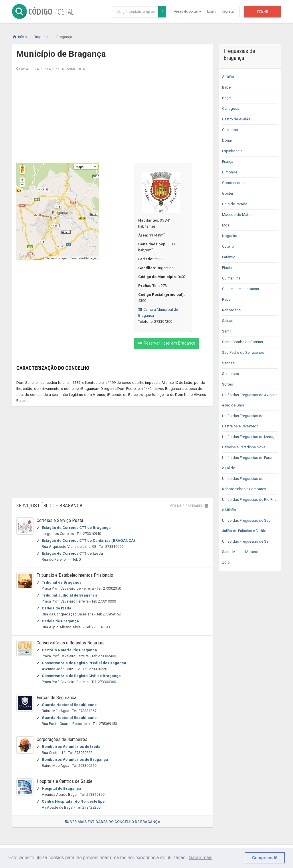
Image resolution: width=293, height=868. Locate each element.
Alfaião (228, 77)
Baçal (227, 98)
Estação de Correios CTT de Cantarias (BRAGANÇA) (88, 540)
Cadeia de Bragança (60, 621)
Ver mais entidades (189, 506)
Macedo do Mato (236, 215)
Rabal (227, 299)
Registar (228, 11)
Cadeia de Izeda (57, 608)
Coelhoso (230, 130)
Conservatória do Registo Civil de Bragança (81, 676)
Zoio (226, 562)
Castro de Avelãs (236, 119)
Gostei (227, 193)
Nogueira (230, 236)
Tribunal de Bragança (62, 582)
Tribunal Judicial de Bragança (70, 595)
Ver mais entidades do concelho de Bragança (113, 822)
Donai (227, 140)
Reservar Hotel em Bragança (166, 343)
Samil (227, 331)
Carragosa (231, 108)
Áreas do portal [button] (188, 11)
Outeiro (228, 246)
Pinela (227, 268)
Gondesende (233, 183)
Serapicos (230, 374)
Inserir (262, 11)
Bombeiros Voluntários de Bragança (75, 759)
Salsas (228, 321)
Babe (226, 87)
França (228, 162)
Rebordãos (231, 310)
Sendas (228, 363)
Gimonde (230, 172)
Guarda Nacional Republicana (69, 705)
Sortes (227, 384)
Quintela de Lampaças (240, 289)
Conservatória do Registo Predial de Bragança (84, 663)
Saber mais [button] (201, 858)
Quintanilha (231, 278)
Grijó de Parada (235, 204)
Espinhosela (232, 151)
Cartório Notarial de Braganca (69, 650)
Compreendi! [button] (265, 858)
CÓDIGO (43, 11)
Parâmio (229, 257)
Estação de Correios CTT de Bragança (76, 528)
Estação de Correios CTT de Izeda (72, 553)
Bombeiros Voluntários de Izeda (71, 747)
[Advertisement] (113, 117)
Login (211, 11)
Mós (226, 225)
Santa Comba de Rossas (242, 342)
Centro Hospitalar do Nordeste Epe (73, 801)
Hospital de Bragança (62, 788)
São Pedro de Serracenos (243, 352)
